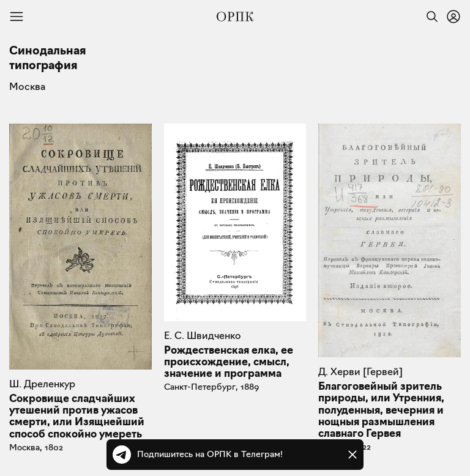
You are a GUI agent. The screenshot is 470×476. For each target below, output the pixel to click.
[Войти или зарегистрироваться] (453, 17)
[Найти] (429, 17)
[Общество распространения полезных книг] (235, 17)
